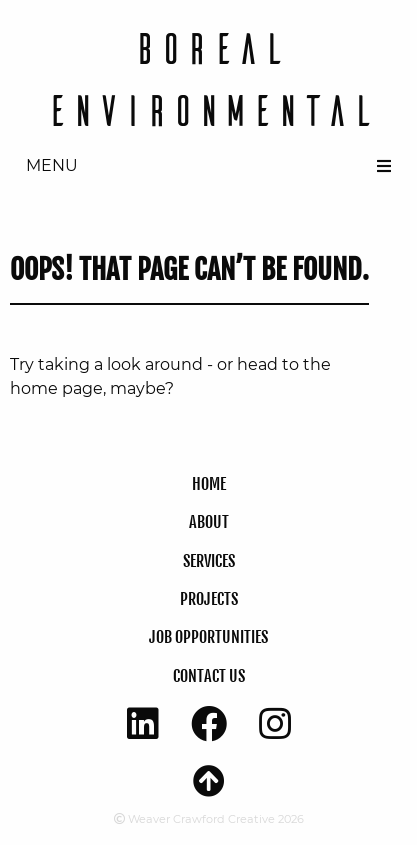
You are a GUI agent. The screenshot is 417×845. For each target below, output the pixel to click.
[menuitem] (208, 166)
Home (209, 484)
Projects (209, 599)
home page (56, 388)
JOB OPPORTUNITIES (208, 637)
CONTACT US (209, 676)
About (209, 522)
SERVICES (209, 561)
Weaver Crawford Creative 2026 (209, 819)
